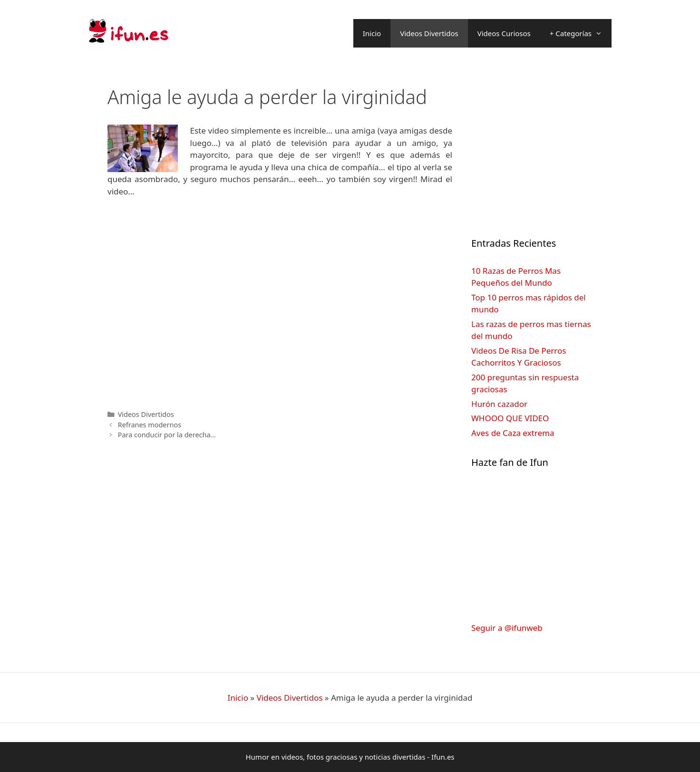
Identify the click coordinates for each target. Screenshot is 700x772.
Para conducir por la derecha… (167, 435)
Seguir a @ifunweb (507, 628)
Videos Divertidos (429, 33)
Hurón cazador (499, 404)
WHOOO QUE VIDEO (510, 418)
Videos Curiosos (504, 33)
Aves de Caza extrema (513, 433)
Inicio (372, 33)
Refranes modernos (150, 425)
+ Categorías (581, 33)
